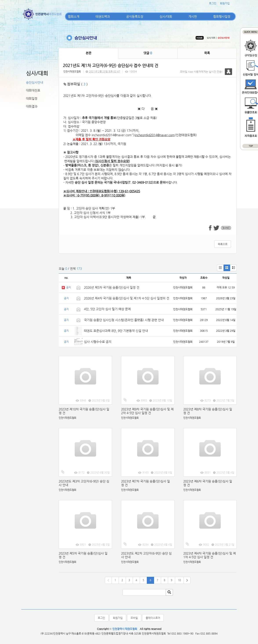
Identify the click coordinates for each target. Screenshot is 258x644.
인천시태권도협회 (72, 72)
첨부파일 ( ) (76, 84)
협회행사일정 (222, 16)
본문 (89, 53)
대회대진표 (33, 90)
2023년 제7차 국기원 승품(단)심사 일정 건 (145, 483)
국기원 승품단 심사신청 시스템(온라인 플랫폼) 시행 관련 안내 (124, 320)
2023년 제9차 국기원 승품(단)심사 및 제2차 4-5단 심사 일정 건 (147, 411)
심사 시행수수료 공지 (98, 342)
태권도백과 (103, 16)
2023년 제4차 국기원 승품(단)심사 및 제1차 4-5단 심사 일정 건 (210, 555)
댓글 (148, 53)
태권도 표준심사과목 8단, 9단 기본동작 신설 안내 (116, 331)
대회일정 (32, 98)
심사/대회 (166, 16)
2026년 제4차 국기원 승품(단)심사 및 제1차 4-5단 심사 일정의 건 (127, 298)
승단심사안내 (35, 82)
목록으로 (223, 244)
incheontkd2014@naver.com (112, 135)
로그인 (213, 3)
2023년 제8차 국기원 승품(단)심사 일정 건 (208, 411)
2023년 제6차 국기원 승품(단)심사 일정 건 (208, 483)
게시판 (193, 16)
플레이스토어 (153, 618)
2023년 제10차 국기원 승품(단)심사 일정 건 (84, 411)
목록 (207, 53)
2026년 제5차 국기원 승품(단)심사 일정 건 (112, 287)
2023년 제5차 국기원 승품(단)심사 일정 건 (83, 555)
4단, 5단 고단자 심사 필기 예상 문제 (107, 309)
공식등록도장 (135, 16)
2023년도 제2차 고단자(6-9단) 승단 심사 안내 (146, 555)
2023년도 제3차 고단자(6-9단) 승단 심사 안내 (84, 483)
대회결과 (32, 106)
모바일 (134, 618)
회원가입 (225, 3)
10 (179, 580)
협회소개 (74, 16)
